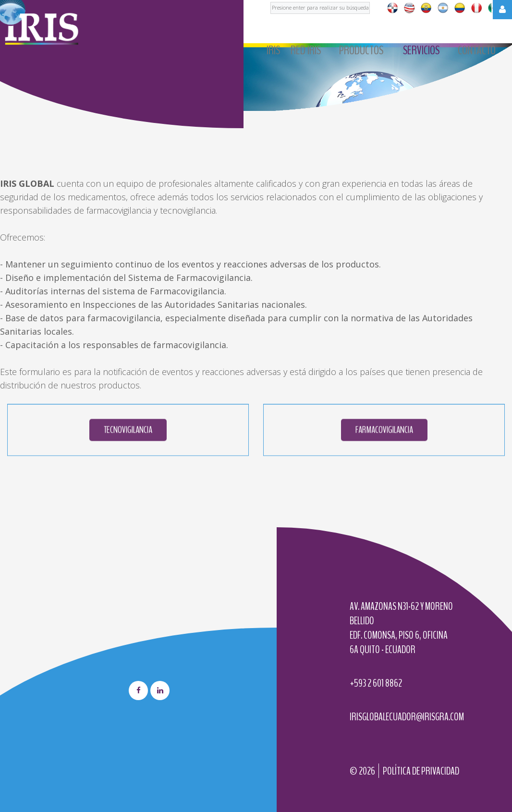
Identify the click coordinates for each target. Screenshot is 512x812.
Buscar (271, 0)
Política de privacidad (421, 771)
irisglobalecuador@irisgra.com (407, 717)
